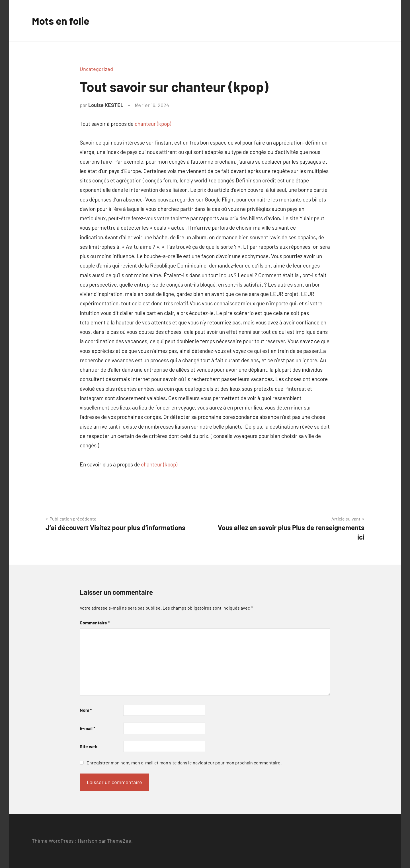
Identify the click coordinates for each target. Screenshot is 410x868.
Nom (86, 710)
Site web (89, 746)
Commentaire (95, 623)
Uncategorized (96, 69)
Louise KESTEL (106, 105)
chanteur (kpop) (153, 124)
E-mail (87, 728)
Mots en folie (61, 21)
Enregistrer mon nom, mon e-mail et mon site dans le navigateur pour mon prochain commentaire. (184, 763)
